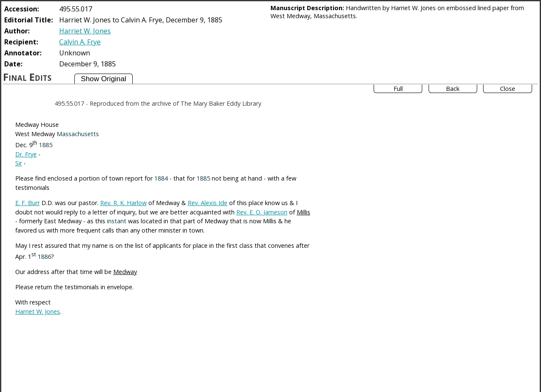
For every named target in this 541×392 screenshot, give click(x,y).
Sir (19, 163)
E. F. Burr (27, 203)
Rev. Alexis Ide (208, 203)
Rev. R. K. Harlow (123, 203)
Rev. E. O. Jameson (262, 212)
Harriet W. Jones (85, 31)
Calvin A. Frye (80, 42)
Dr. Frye (26, 154)
